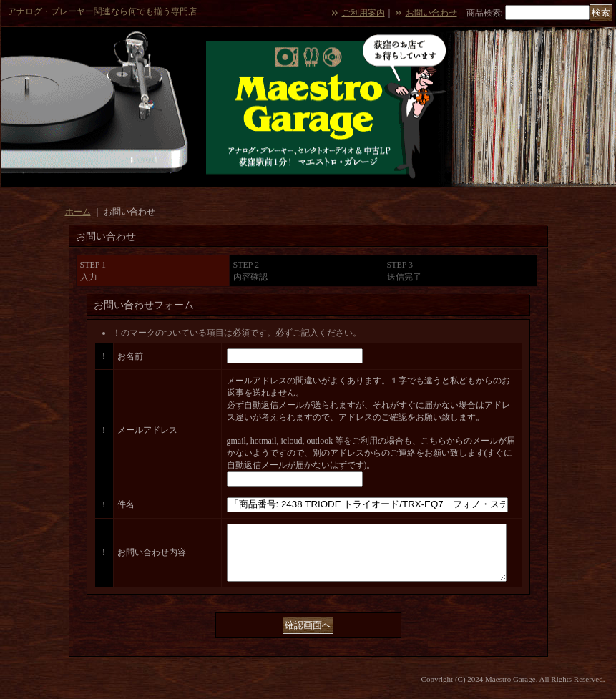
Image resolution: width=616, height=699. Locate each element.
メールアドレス (147, 430)
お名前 (130, 356)
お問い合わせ (431, 13)
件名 (126, 504)
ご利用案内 (363, 13)
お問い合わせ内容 (152, 557)
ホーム (78, 212)
